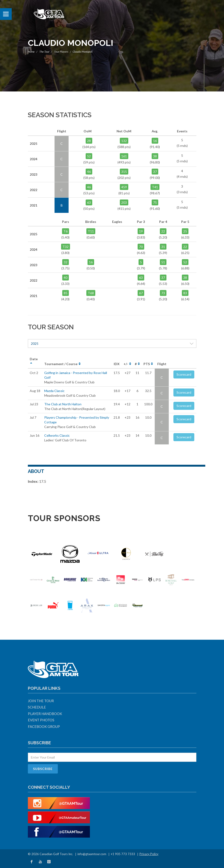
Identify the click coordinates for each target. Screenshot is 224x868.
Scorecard (184, 374)
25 (185, 231)
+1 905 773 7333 (123, 854)
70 (141, 247)
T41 (155, 187)
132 (124, 141)
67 (141, 293)
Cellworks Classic (57, 435)
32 (66, 262)
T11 (91, 231)
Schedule (37, 707)
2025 (112, 343)
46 (89, 172)
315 (124, 172)
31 (163, 247)
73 (163, 293)
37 (155, 172)
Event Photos (41, 720)
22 (163, 231)
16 (155, 141)
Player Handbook (45, 714)
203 (124, 202)
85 (66, 293)
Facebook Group (44, 726)
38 (155, 156)
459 (124, 187)
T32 (66, 247)
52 (89, 156)
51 (163, 262)
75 (155, 202)
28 (89, 141)
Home (31, 52)
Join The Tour (41, 701)
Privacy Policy (149, 854)
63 (89, 202)
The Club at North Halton (63, 404)
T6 (66, 231)
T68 (91, 293)
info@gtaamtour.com (92, 854)
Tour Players (61, 52)
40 (66, 278)
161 (124, 156)
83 (185, 293)
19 (141, 231)
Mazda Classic (54, 391)
